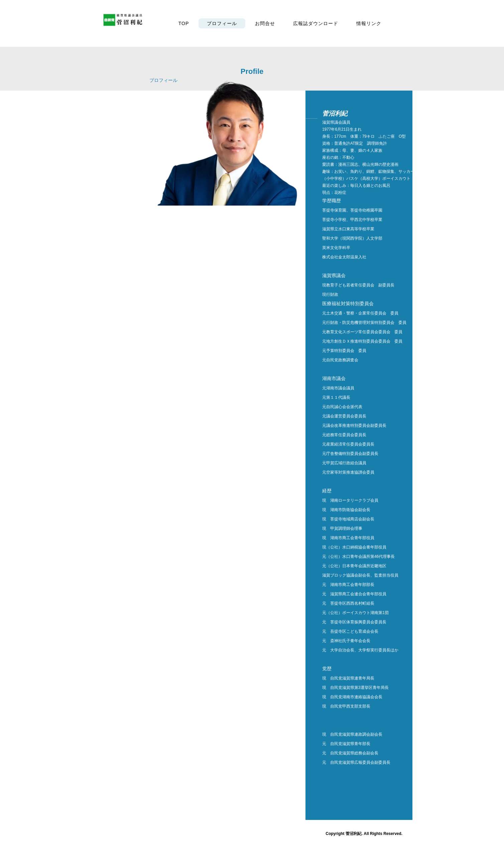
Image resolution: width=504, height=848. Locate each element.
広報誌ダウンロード (316, 23)
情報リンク (369, 23)
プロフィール (222, 23)
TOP (184, 23)
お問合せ (265, 23)
